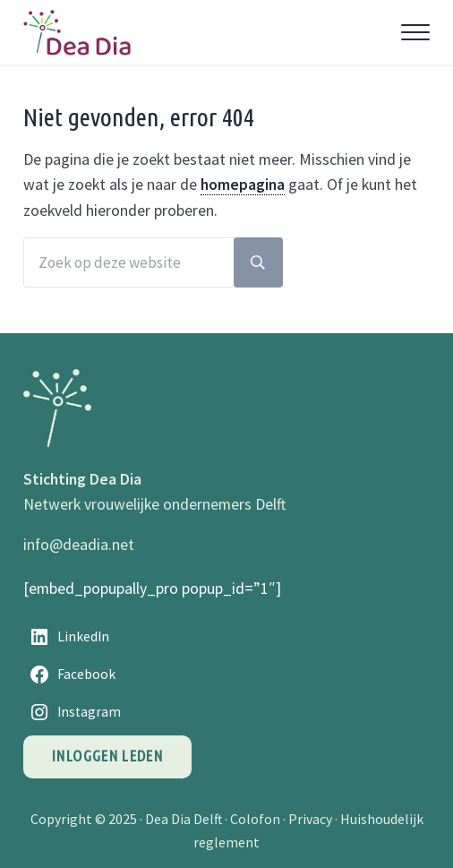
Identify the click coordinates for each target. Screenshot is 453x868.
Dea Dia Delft (184, 819)
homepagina (243, 185)
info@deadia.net (79, 545)
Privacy (310, 819)
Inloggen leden (107, 756)
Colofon (255, 819)
